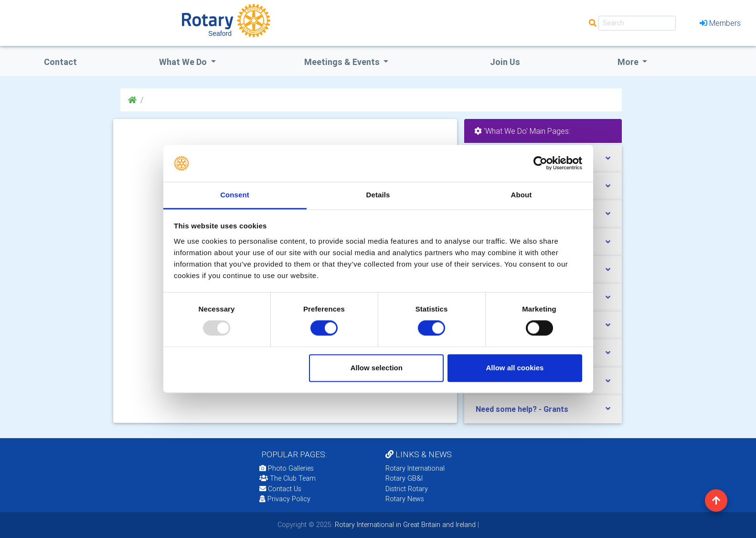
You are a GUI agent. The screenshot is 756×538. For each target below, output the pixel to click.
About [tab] (522, 195)
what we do (184, 62)
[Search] (637, 23)
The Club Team (287, 478)
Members (720, 23)
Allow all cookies (515, 368)
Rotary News (405, 499)
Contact (60, 62)
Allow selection (377, 368)
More (629, 62)
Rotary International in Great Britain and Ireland (404, 525)
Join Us (505, 62)
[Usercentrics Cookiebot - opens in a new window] (540, 163)
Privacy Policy (285, 499)
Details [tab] (378, 195)
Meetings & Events (343, 62)
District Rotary (407, 489)
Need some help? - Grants (522, 409)
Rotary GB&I (404, 478)
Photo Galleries (287, 468)
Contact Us (280, 489)
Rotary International (415, 468)
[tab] (543, 409)
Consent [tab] (235, 195)
